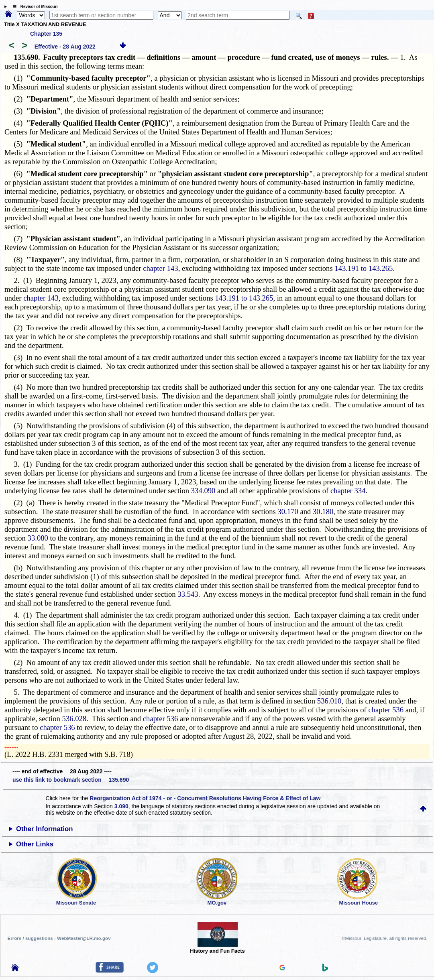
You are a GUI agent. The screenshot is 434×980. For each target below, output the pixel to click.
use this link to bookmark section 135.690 (71, 780)
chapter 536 (386, 710)
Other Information (45, 829)
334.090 (203, 491)
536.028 (74, 719)
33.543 (188, 594)
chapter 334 (348, 491)
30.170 (288, 511)
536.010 (329, 701)
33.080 (38, 538)
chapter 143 (161, 268)
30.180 (323, 511)
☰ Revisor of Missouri (33, 7)
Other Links (35, 844)
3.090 (121, 806)
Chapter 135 (46, 34)
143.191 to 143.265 (364, 268)
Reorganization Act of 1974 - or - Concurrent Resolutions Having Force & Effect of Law (205, 798)
